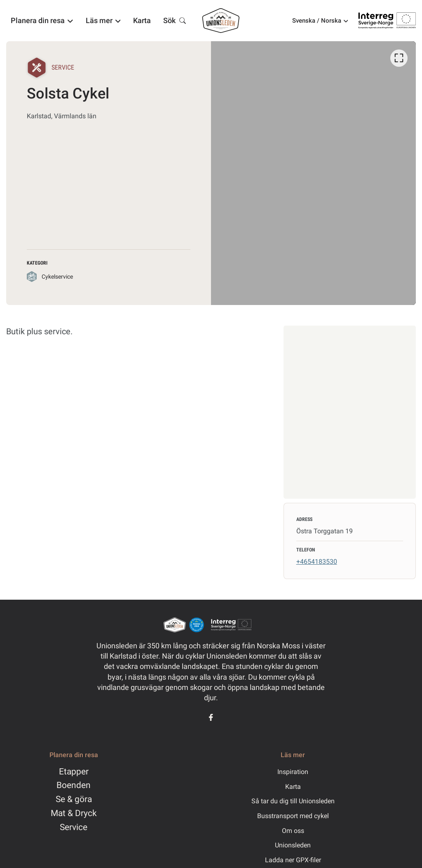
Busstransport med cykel (293, 816)
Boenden (74, 785)
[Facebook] (211, 717)
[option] (313, 173)
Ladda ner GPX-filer (293, 860)
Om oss (293, 831)
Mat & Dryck (74, 813)
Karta (293, 787)
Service (74, 827)
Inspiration (293, 772)
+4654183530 (317, 562)
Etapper (74, 772)
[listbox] (313, 173)
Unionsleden (293, 845)
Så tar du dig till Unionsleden (293, 801)
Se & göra (74, 799)
